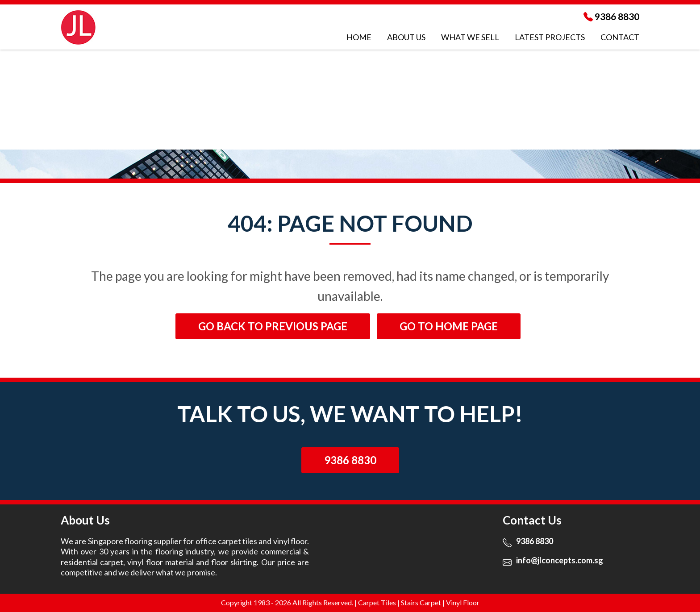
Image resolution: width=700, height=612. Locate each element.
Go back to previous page (273, 326)
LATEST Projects (550, 37)
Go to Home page (449, 326)
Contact (620, 37)
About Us (406, 37)
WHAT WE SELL (470, 37)
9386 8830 (617, 16)
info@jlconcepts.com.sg (560, 560)
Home (359, 37)
